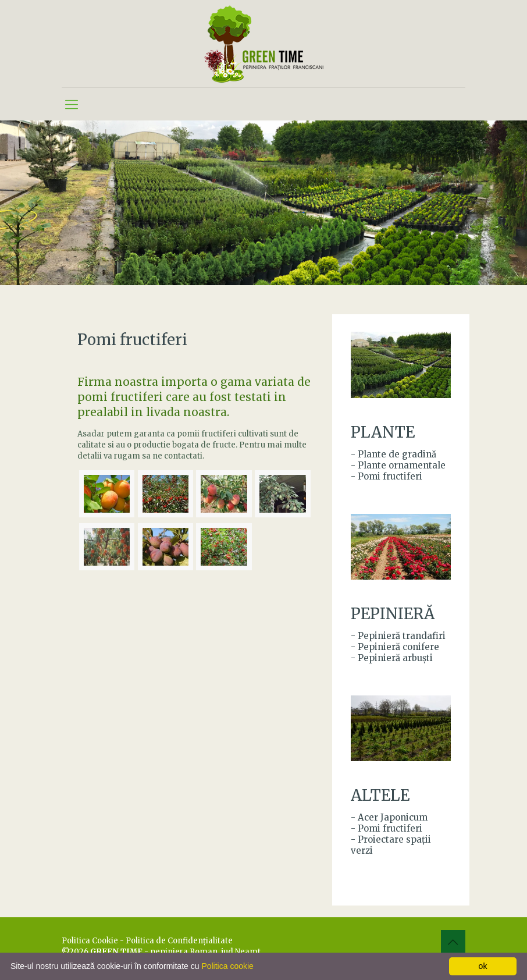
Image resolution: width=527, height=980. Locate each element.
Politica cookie (227, 966)
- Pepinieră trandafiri (398, 636)
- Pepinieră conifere (395, 647)
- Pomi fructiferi (387, 476)
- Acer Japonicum (389, 817)
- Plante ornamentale (398, 465)
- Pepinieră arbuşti (392, 658)
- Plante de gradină (394, 454)
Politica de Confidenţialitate (179, 941)
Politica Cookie (90, 941)
